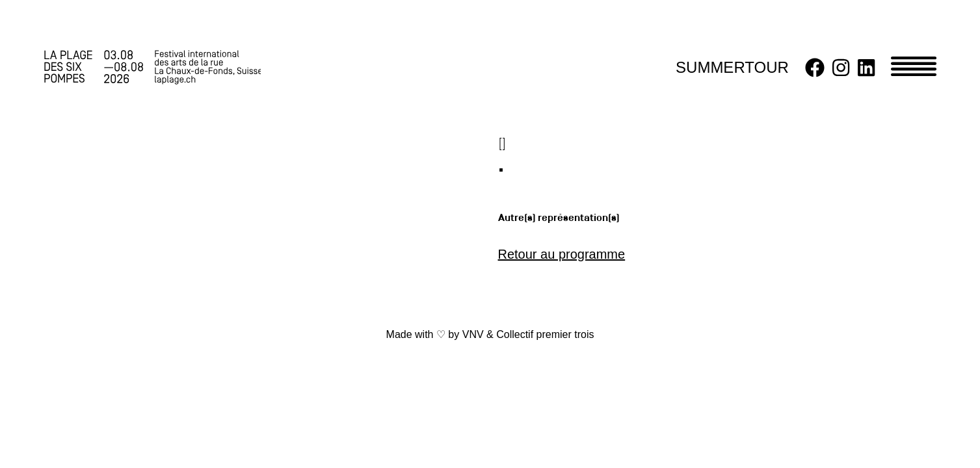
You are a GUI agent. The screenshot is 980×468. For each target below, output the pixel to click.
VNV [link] (473, 334)
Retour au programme (562, 254)
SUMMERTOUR (732, 67)
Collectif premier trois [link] (545, 334)
